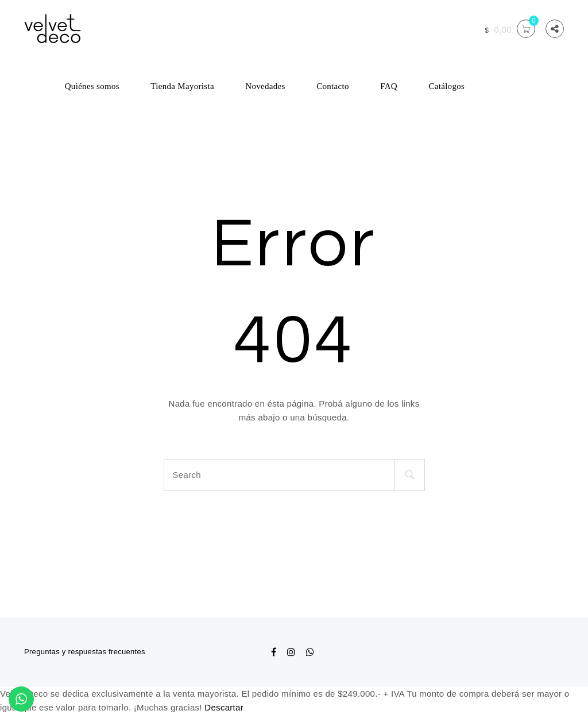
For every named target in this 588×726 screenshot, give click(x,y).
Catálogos (446, 86)
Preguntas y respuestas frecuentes (85, 652)
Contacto (333, 86)
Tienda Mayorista (182, 86)
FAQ (389, 86)
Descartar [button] (224, 707)
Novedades (265, 86)
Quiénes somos (92, 86)
